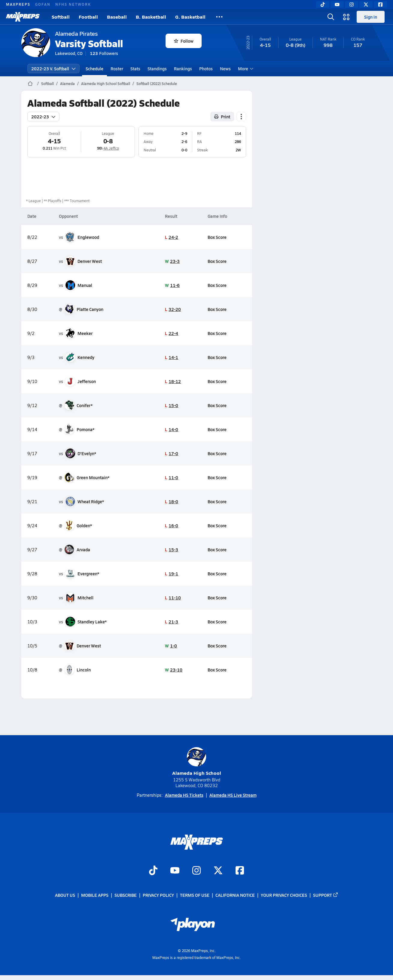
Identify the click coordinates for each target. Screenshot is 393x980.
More (245, 68)
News (225, 68)
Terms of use (195, 895)
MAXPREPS (18, 4)
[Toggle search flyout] (331, 17)
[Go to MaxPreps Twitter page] (218, 871)
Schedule (94, 68)
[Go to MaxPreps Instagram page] (196, 871)
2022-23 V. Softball (53, 68)
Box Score (217, 237)
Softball (61, 17)
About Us (65, 895)
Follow (184, 41)
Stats (135, 68)
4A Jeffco (111, 148)
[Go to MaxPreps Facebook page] (240, 871)
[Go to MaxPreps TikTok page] (153, 871)
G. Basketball (190, 17)
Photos (206, 68)
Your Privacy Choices (284, 895)
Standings (157, 68)
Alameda (67, 84)
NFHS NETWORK (73, 4)
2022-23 (43, 117)
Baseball (117, 17)
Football (88, 17)
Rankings (183, 68)
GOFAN (43, 4)
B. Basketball (151, 17)
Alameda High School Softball (106, 84)
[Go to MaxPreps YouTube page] (175, 871)
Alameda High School (197, 762)
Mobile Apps (95, 895)
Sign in (371, 17)
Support (326, 895)
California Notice (235, 895)
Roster (117, 68)
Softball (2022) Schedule (157, 84)
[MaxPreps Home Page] (30, 84)
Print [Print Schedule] (222, 117)
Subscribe (126, 895)
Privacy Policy (158, 895)
